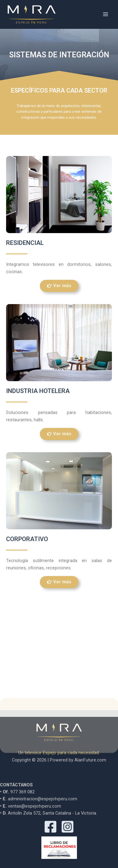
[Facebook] (50, 826)
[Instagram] (68, 826)
